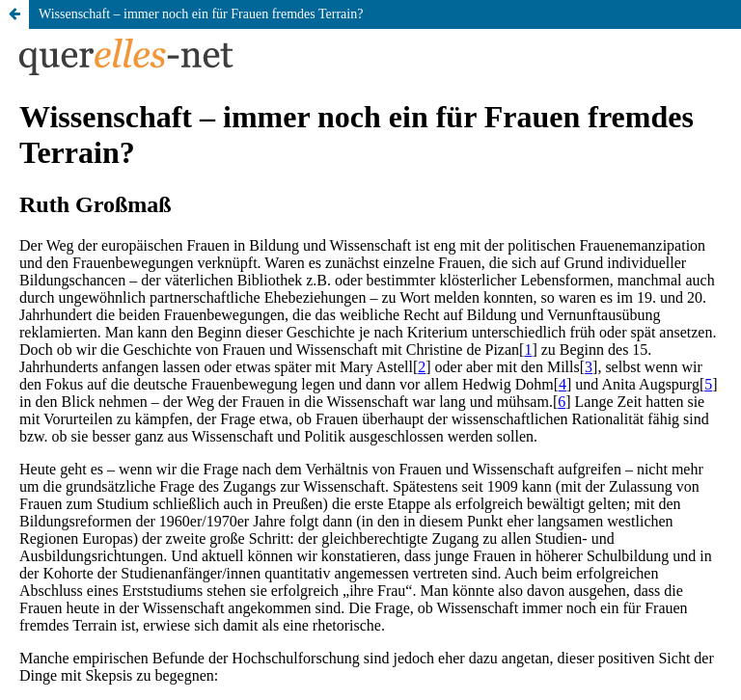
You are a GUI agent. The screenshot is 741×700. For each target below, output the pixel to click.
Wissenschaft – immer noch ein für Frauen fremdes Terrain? (201, 14)
